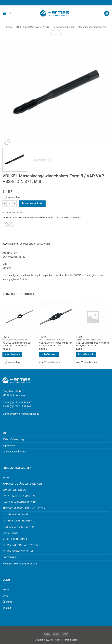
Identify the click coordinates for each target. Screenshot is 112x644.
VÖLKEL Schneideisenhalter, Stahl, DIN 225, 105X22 (17, 344)
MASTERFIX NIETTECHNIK (17, 521)
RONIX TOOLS (10, 533)
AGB (5, 433)
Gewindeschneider (64, 27)
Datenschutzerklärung (14, 452)
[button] (4, 14)
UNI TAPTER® (10, 558)
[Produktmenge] (10, 204)
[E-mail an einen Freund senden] (11, 225)
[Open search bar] (10, 13)
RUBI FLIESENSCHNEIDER (17, 539)
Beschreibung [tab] (10, 244)
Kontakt (7, 608)
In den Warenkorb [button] (12, 354)
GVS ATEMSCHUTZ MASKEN (19, 496)
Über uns (7, 602)
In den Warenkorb (32, 203)
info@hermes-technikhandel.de (22, 414)
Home (6, 589)
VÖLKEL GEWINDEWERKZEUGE (33, 27)
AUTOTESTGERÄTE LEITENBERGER (22, 484)
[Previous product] (59, 33)
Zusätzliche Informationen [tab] (35, 244)
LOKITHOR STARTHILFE (15, 515)
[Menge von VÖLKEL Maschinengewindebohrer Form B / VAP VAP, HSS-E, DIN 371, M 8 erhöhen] (15, 204)
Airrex (6, 478)
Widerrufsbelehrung (13, 439)
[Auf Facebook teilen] (5, 225)
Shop (9, 27)
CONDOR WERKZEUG (14, 490)
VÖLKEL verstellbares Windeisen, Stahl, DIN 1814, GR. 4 (56, 344)
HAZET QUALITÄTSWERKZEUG (19, 502)
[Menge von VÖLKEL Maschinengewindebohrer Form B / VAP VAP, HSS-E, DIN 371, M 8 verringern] (4, 204)
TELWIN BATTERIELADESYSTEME (21, 545)
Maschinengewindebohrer (92, 27)
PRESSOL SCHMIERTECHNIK (18, 527)
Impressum (9, 446)
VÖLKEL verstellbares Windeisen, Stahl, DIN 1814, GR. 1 (93, 344)
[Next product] (53, 33)
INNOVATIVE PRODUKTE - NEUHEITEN (24, 508)
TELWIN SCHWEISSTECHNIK (18, 551)
